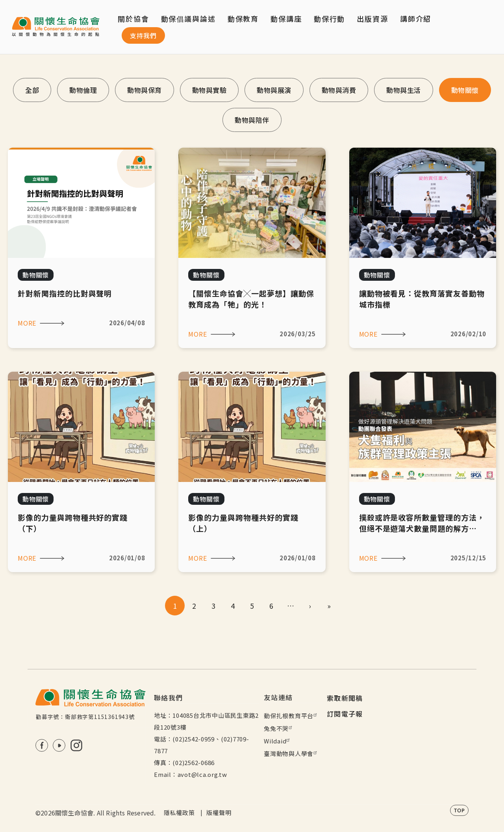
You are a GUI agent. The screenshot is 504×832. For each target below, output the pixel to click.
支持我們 (143, 35)
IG (76, 745)
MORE (27, 323)
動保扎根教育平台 (291, 716)
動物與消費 (339, 90)
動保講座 (286, 19)
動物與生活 (404, 90)
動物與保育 (145, 90)
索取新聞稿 (345, 698)
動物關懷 (465, 90)
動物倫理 (83, 90)
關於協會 (133, 19)
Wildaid (278, 741)
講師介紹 (416, 19)
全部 (32, 90)
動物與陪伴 (252, 120)
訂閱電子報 (345, 714)
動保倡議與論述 (188, 19)
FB (42, 745)
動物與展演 (274, 90)
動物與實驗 (209, 90)
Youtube (59, 745)
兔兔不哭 (279, 728)
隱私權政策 (179, 813)
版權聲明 (219, 813)
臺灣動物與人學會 (291, 753)
